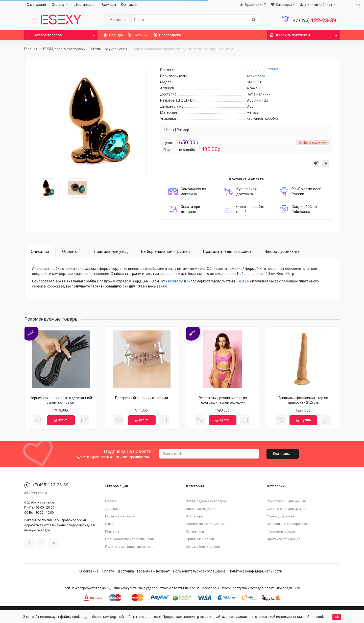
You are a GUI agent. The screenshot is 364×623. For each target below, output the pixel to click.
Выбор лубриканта (282, 251)
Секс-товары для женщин (287, 501)
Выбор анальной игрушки (165, 251)
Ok (337, 617)
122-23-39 (315, 20)
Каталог (61, 34)
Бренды (113, 35)
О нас (109, 524)
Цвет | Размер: (178, 130)
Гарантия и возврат (120, 516)
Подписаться (283, 454)
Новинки (138, 35)
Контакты (129, 5)
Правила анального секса (227, 251)
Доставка (85, 5)
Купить (61, 420)
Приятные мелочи (200, 539)
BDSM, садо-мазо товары (64, 49)
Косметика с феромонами (206, 524)
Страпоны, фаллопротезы (287, 524)
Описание (40, 251)
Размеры (108, 5)
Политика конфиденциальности (130, 547)
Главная (31, 49)
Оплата (60, 5)
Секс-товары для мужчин (286, 509)
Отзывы (71, 251)
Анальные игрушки (201, 509)
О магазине (36, 5)
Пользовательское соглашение (130, 539)
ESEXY (241, 281)
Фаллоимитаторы (281, 531)
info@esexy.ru (36, 492)
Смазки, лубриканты (283, 516)
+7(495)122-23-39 (46, 485)
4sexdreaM (174, 281)
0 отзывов (272, 69)
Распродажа (167, 35)
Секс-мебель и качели (203, 547)
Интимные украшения (109, 49)
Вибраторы (195, 516)
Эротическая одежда (283, 539)
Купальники (195, 531)
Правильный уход (111, 251)
